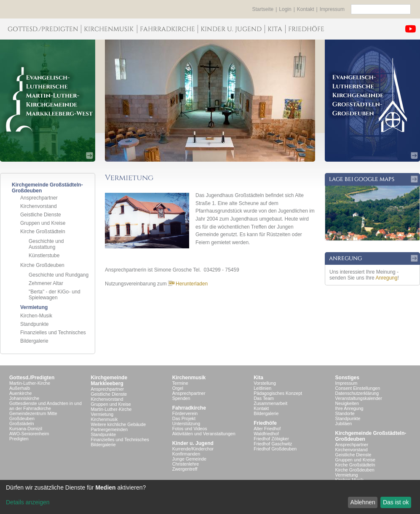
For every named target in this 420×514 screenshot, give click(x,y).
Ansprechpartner (39, 198)
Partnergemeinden (109, 429)
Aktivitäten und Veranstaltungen (204, 434)
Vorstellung (265, 383)
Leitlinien (262, 388)
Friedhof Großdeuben (275, 449)
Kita (258, 378)
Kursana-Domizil (26, 429)
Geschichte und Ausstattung (46, 244)
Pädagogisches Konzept (278, 393)
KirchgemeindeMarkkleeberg (109, 381)
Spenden (181, 398)
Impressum (332, 9)
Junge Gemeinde (189, 459)
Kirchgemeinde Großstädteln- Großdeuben (371, 436)
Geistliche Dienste (41, 215)
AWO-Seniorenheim (29, 434)
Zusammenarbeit (270, 403)
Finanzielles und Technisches (53, 333)
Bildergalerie (34, 341)
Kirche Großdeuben (42, 265)
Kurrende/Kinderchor (193, 449)
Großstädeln (22, 423)
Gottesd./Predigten (32, 378)
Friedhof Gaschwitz (273, 444)
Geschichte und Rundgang (59, 275)
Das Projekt (184, 418)
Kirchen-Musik (36, 316)
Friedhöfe (265, 423)
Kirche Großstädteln (43, 232)
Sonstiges (347, 378)
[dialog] (210, 497)
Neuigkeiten (347, 403)
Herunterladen (188, 284)
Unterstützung (186, 423)
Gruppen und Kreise (43, 223)
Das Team (264, 398)
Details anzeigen (28, 502)
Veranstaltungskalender (359, 398)
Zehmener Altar (46, 283)
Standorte (345, 413)
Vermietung (34, 307)
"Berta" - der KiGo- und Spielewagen (55, 295)
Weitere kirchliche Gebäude (118, 424)
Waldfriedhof (266, 434)
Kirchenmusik (104, 419)
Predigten (19, 439)
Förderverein (185, 413)
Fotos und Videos (190, 429)
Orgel (178, 388)
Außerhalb (20, 388)
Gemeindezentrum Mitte (33, 413)
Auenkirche (20, 393)
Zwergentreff (185, 469)
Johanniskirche (24, 398)
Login (285, 9)
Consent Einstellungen (358, 388)
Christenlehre (186, 464)
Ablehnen (363, 502)
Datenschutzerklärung (357, 393)
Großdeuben (22, 418)
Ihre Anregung (349, 408)
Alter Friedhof (267, 429)
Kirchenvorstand (39, 206)
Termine (180, 383)
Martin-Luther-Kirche (30, 383)
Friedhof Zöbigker (271, 439)
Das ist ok (396, 502)
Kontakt (306, 9)
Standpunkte (34, 324)
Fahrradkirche (189, 408)
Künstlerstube (44, 256)
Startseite (263, 9)
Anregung (386, 278)
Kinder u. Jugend (193, 443)
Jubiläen (344, 423)
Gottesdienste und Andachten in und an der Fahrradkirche (45, 406)
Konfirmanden (186, 454)
